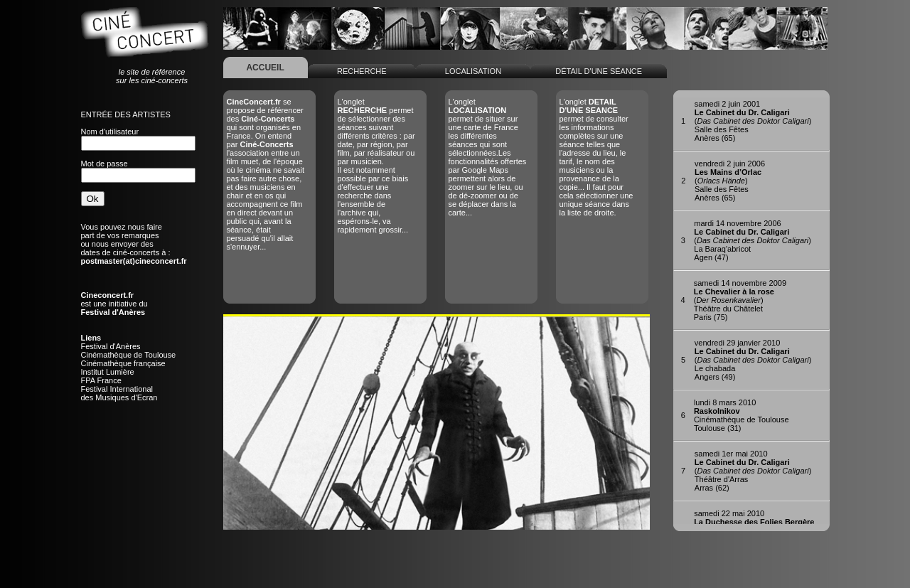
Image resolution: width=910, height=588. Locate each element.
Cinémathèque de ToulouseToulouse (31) (742, 415)
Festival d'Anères (111, 346)
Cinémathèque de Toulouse (129, 355)
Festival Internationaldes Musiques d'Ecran (119, 393)
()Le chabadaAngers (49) (753, 360)
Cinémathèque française (123, 363)
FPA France (101, 380)
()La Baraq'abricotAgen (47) (752, 240)
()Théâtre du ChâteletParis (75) (740, 300)
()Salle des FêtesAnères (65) (753, 121)
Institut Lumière (108, 372)
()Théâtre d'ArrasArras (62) (753, 471)
